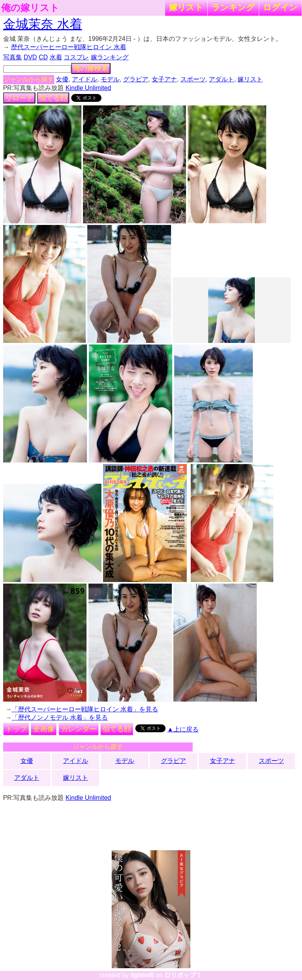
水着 (56, 57)
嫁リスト (186, 7)
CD (43, 57)
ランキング (233, 7)
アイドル (85, 79)
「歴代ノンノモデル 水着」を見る (60, 717)
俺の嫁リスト (30, 8)
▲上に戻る (183, 729)
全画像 (44, 729)
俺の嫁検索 (91, 68)
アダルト (221, 79)
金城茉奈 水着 (43, 24)
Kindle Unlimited (88, 88)
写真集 (13, 57)
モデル (110, 79)
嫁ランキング (110, 57)
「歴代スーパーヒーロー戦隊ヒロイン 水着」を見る (85, 709)
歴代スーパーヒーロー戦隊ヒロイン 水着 (68, 47)
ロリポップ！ (183, 975)
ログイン (280, 7)
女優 (62, 79)
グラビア (136, 79)
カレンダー (79, 729)
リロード (19, 98)
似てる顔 (53, 98)
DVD (30, 57)
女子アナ (164, 79)
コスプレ (76, 57)
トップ (16, 729)
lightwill (142, 975)
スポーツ (193, 79)
